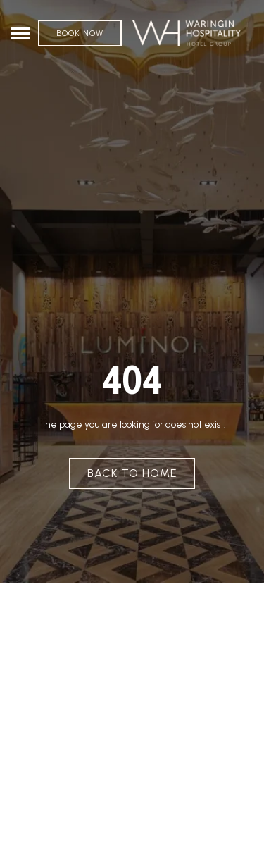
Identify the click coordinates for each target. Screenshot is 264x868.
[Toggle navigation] (20, 33)
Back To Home (132, 473)
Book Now (80, 33)
